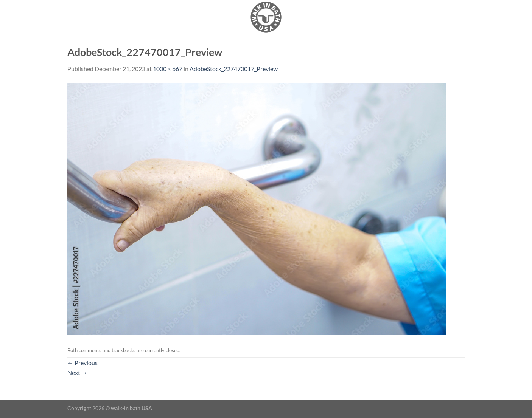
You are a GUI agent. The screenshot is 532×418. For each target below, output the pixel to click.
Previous (82, 363)
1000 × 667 (168, 69)
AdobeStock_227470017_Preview (234, 69)
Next (77, 372)
